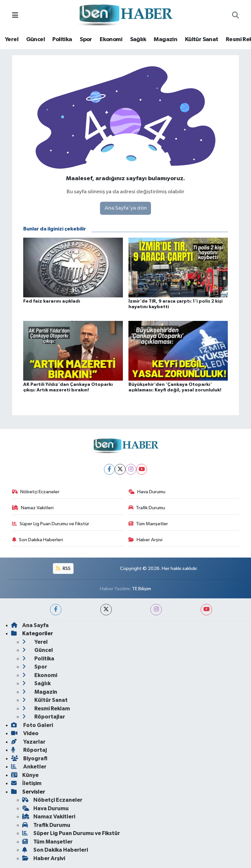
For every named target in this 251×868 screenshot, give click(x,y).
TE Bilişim (142, 589)
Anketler (29, 767)
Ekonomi (111, 39)
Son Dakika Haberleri (38, 540)
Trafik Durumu (147, 508)
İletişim (26, 783)
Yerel (12, 39)
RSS (63, 568)
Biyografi (29, 758)
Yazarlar (28, 742)
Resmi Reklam (46, 709)
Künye (25, 775)
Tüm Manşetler (148, 524)
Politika (62, 39)
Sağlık (138, 39)
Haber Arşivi (146, 540)
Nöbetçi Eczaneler (36, 492)
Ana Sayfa (30, 625)
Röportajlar (44, 717)
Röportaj (29, 750)
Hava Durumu (147, 492)
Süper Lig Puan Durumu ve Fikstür (51, 524)
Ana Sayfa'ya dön (126, 208)
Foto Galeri (32, 725)
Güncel (35, 39)
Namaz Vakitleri (33, 508)
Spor (86, 39)
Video (25, 733)
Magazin (165, 39)
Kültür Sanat (202, 39)
